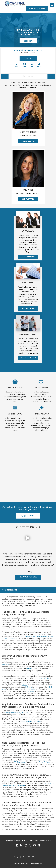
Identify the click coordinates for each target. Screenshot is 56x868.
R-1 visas (29, 687)
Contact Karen (28, 141)
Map (17, 65)
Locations (8, 840)
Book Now (28, 41)
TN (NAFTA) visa (43, 678)
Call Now (29, 516)
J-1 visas (31, 691)
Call (32, 65)
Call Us (28, 58)
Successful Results (28, 358)
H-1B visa (30, 668)
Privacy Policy (13, 857)
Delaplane (24, 840)
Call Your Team (28, 257)
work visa (6, 664)
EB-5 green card (20, 762)
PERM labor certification (32, 721)
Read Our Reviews (28, 577)
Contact (45, 857)
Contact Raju (28, 199)
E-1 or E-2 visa (44, 762)
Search (39, 65)
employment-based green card (16, 712)
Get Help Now (28, 308)
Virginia (16, 840)
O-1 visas (33, 689)
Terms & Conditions (30, 857)
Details (24, 65)
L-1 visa (24, 685)
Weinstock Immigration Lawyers (28, 50)
